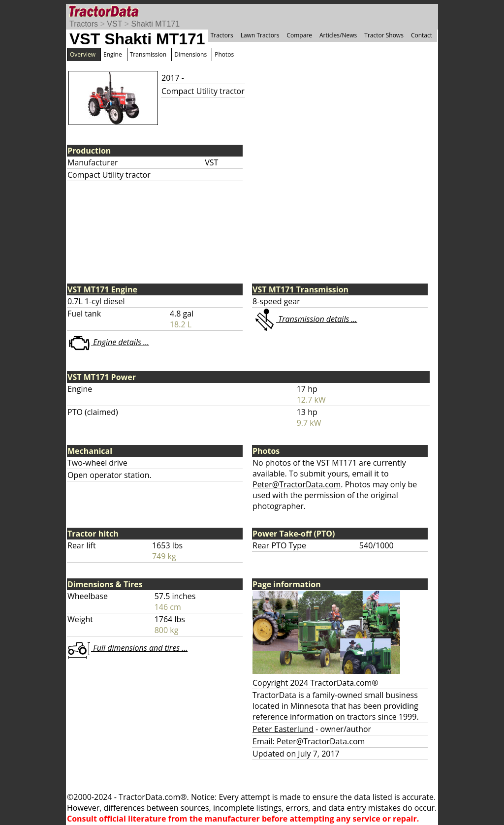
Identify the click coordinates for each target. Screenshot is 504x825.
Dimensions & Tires (105, 584)
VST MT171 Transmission (300, 289)
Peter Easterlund (283, 729)
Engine (113, 54)
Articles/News (338, 35)
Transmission (148, 54)
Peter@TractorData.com (297, 484)
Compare (299, 35)
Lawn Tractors (260, 35)
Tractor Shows (384, 35)
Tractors (84, 24)
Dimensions (190, 54)
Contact (422, 35)
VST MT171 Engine (102, 289)
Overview (83, 54)
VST (114, 24)
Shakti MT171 (155, 24)
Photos (224, 54)
